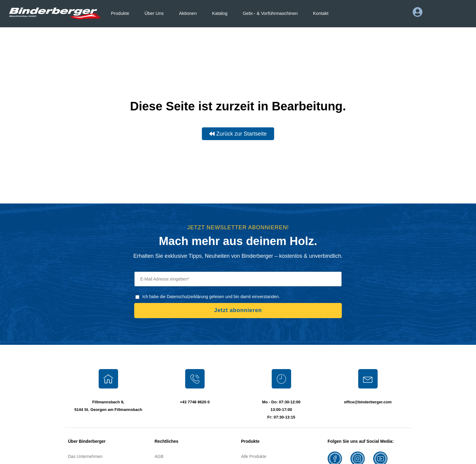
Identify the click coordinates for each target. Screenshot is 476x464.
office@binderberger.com (368, 402)
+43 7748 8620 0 (195, 402)
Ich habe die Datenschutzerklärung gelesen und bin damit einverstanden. (211, 297)
